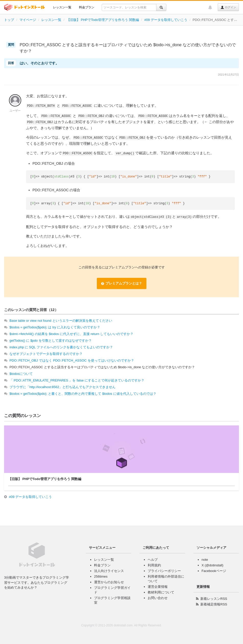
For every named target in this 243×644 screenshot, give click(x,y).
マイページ (28, 20)
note (205, 560)
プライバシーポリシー (164, 571)
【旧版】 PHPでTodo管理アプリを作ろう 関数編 (103, 20)
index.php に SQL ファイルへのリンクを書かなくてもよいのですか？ (61, 347)
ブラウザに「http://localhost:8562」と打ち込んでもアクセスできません (62, 387)
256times (101, 576)
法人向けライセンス (109, 571)
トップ (9, 20)
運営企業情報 (158, 587)
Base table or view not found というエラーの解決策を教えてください (61, 321)
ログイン (228, 7)
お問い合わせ (158, 598)
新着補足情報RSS (214, 604)
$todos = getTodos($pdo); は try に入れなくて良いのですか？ (55, 327)
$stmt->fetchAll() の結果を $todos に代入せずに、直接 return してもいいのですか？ (71, 334)
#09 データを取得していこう (166, 20)
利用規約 (154, 565)
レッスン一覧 (62, 7)
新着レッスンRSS (214, 599)
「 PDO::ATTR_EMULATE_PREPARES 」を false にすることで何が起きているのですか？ (77, 380)
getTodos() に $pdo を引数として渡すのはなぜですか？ (51, 341)
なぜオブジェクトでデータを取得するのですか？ (46, 354)
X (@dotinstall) (212, 565)
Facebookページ (214, 571)
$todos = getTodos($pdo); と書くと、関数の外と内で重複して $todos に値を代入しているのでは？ (83, 394)
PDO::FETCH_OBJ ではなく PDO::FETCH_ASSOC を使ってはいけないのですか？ (72, 360)
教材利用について (161, 592)
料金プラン (87, 7)
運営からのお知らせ (109, 582)
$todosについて (21, 374)
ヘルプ (153, 560)
